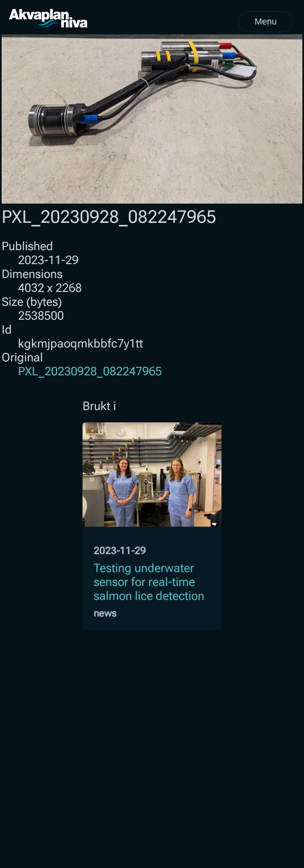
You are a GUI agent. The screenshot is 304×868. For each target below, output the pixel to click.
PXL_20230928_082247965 (90, 371)
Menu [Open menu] (266, 21)
